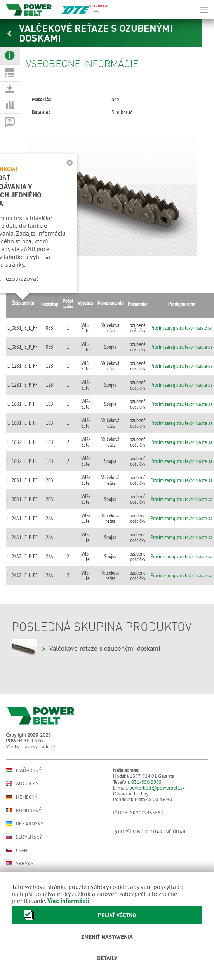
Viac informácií (68, 901)
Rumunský (23, 810)
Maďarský (23, 770)
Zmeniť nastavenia (107, 936)
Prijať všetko (78, 915)
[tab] (10, 56)
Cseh (17, 850)
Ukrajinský (25, 824)
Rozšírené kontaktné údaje (150, 832)
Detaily (107, 958)
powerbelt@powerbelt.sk (157, 788)
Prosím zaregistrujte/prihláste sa (182, 328)
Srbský (20, 864)
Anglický (22, 783)
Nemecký (22, 797)
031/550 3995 (146, 782)
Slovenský (24, 837)
